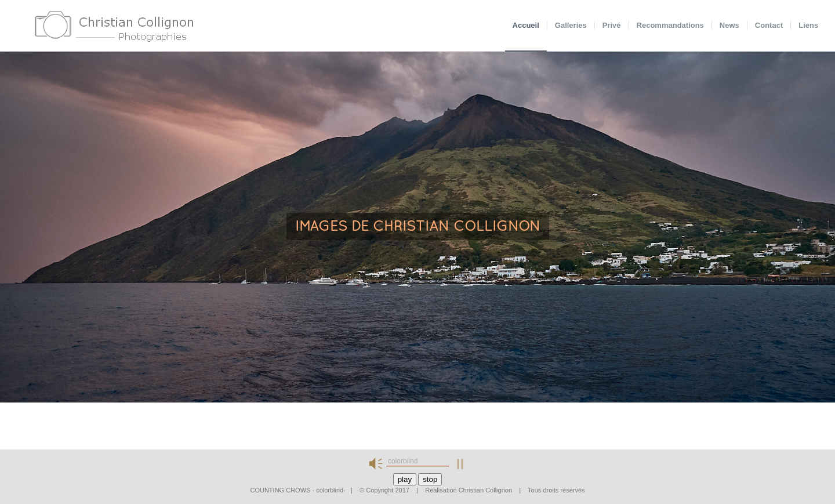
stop (430, 479)
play (405, 479)
